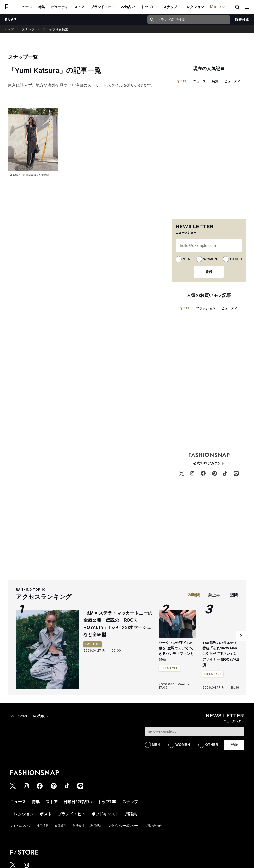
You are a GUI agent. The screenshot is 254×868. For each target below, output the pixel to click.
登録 (209, 272)
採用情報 (43, 826)
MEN (186, 259)
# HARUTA (43, 175)
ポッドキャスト (105, 814)
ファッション (206, 308)
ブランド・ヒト (103, 7)
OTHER (236, 259)
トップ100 (149, 7)
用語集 (131, 814)
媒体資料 (61, 826)
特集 (41, 7)
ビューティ (60, 7)
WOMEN (210, 259)
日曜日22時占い (78, 802)
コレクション (193, 7)
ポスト (46, 814)
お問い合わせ (153, 826)
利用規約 (96, 826)
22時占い (128, 7)
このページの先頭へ (29, 716)
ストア (79, 7)
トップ (9, 29)
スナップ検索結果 (55, 29)
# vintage (13, 175)
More (218, 7)
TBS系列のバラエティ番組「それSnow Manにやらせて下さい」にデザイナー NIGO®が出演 (221, 654)
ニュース (25, 7)
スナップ (170, 7)
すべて (182, 81)
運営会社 (78, 826)
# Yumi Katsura (28, 175)
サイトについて (20, 826)
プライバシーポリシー (123, 826)
